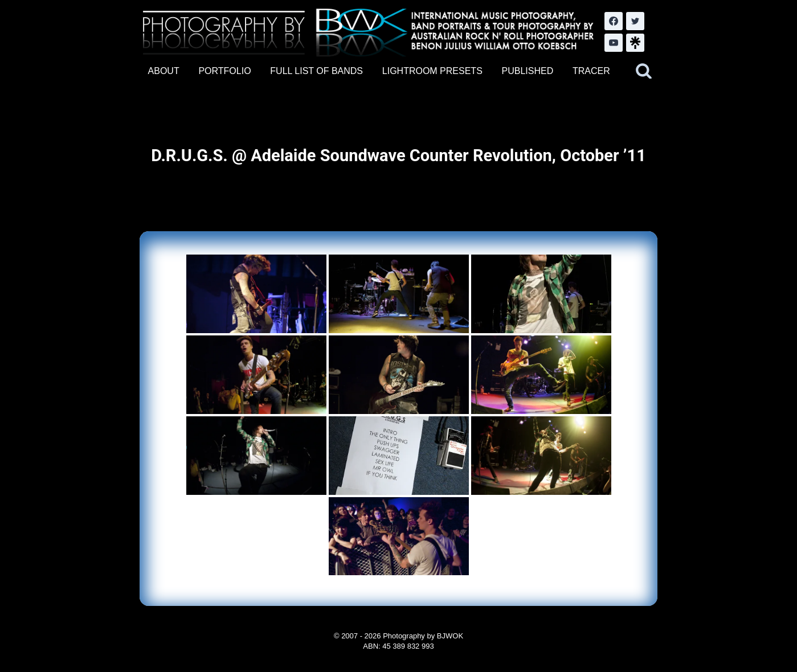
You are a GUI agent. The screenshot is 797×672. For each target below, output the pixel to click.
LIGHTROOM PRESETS (432, 71)
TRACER (591, 71)
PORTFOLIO (224, 71)
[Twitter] (635, 21)
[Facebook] (614, 21)
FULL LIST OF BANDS (316, 71)
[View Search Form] (644, 71)
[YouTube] (614, 43)
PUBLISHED (528, 71)
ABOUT (164, 71)
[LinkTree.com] (635, 43)
